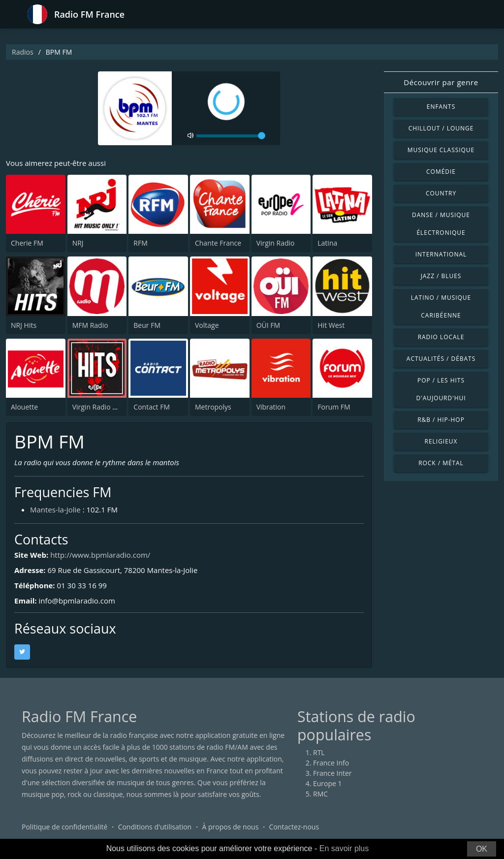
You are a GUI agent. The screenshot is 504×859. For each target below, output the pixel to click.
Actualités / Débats (441, 359)
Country (441, 193)
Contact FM (152, 407)
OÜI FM (268, 325)
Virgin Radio (276, 243)
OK (482, 849)
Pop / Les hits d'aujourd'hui (441, 389)
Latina (327, 243)
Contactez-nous (294, 827)
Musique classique (441, 150)
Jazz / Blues (441, 276)
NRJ (78, 243)
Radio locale (441, 337)
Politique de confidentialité (64, 827)
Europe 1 (328, 783)
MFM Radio (90, 325)
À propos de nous (230, 827)
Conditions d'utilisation (155, 827)
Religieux (441, 441)
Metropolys (213, 407)
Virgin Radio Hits (99, 407)
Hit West (331, 325)
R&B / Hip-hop (441, 420)
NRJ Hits (24, 325)
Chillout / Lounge (441, 128)
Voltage (207, 325)
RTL (319, 752)
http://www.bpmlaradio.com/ (100, 555)
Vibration (271, 407)
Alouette (24, 407)
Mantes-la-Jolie (55, 509)
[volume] (231, 136)
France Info (331, 763)
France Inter (332, 773)
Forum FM (334, 407)
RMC (320, 794)
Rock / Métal (441, 463)
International (441, 254)
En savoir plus (344, 848)
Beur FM (147, 325)
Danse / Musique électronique (441, 224)
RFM (140, 243)
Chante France (218, 243)
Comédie (441, 172)
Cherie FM (27, 243)
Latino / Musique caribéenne (441, 306)
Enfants (441, 107)
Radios (23, 52)
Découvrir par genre (441, 82)
